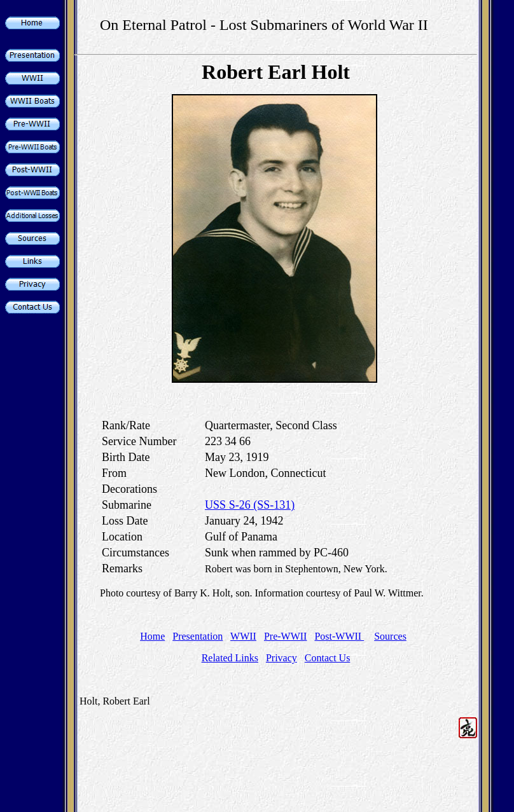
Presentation (198, 636)
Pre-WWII (286, 636)
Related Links (230, 658)
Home (152, 636)
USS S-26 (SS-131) (250, 505)
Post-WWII (339, 636)
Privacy (281, 658)
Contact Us (328, 658)
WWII (243, 636)
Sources (390, 636)
